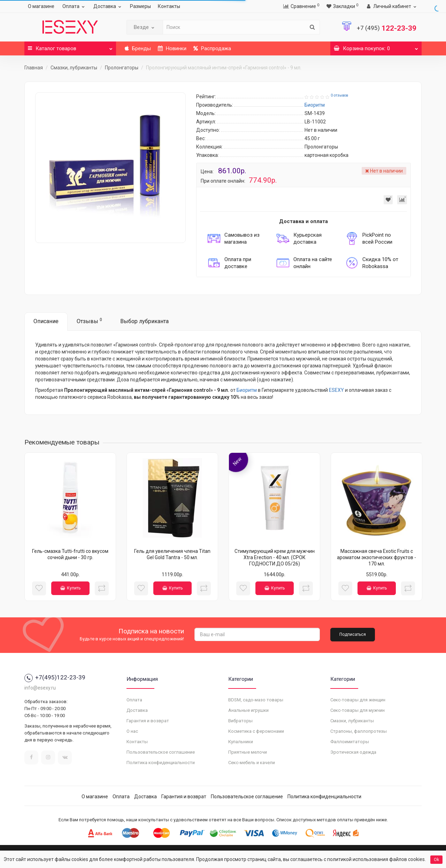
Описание (46, 321)
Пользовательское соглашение (161, 752)
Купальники (241, 742)
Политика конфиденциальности (161, 763)
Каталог (70, 47)
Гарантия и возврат (148, 721)
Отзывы (89, 321)
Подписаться (353, 634)
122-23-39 (387, 28)
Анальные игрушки (248, 710)
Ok (436, 860)
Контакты (169, 6)
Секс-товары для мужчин (357, 710)
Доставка (108, 6)
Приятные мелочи (248, 752)
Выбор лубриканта (144, 321)
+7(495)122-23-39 (55, 677)
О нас (132, 731)
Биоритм (247, 390)
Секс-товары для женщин (358, 700)
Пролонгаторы (122, 68)
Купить (70, 588)
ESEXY (336, 390)
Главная (34, 68)
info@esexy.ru (40, 688)
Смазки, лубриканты (74, 68)
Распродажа (212, 48)
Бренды (138, 48)
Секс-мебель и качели (252, 763)
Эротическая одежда (353, 752)
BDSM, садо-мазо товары (256, 700)
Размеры (140, 6)
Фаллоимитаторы (350, 742)
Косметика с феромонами (256, 731)
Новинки (172, 48)
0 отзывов (339, 95)
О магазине (41, 6)
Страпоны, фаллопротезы (359, 731)
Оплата (74, 6)
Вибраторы (240, 721)
